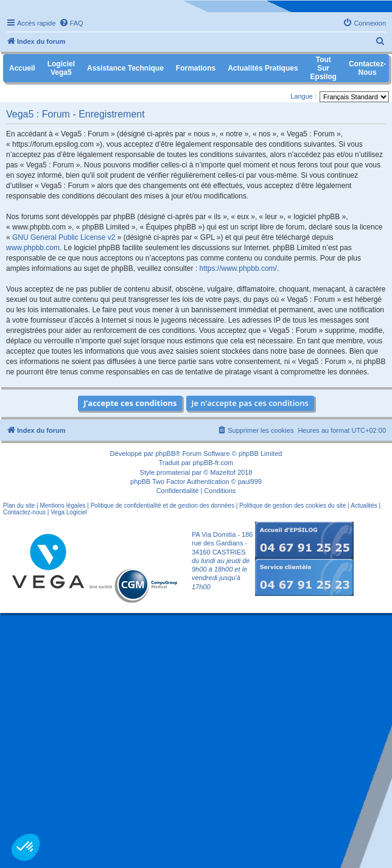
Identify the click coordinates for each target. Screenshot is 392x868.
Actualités (364, 506)
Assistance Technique (125, 68)
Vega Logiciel (69, 512)
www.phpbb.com (33, 248)
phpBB (165, 453)
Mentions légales (62, 506)
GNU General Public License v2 (64, 237)
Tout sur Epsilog (324, 68)
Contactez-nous (24, 512)
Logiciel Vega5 (61, 68)
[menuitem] (71, 23)
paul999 (250, 481)
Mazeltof (223, 472)
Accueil (22, 68)
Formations (196, 68)
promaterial (173, 472)
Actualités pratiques (263, 68)
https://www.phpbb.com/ (238, 268)
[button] (26, 847)
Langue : (303, 96)
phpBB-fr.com (213, 463)
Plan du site (19, 506)
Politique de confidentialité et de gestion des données (163, 506)
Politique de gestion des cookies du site (292, 506)
